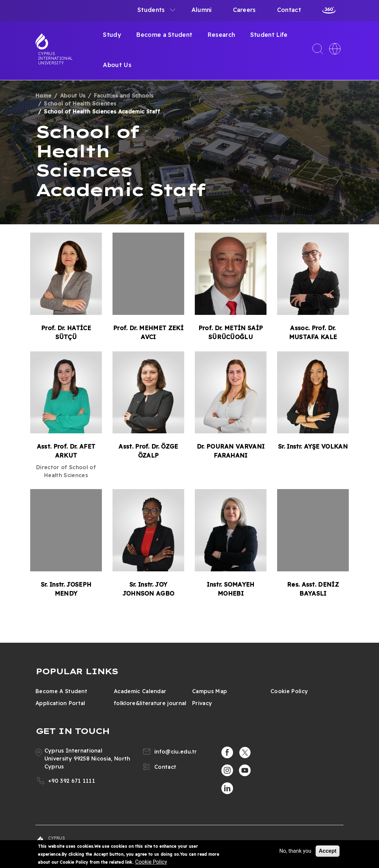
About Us (117, 65)
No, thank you (295, 851)
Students (151, 10)
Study (112, 35)
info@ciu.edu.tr (176, 752)
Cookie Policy (289, 691)
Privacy (202, 703)
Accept (327, 851)
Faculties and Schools (124, 96)
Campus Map (210, 691)
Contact (289, 10)
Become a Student (164, 35)
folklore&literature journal (150, 703)
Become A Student (61, 691)
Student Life (269, 35)
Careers (244, 10)
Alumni (202, 10)
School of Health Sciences (80, 104)
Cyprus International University (55, 58)
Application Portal (60, 703)
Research (221, 35)
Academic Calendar (140, 691)
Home (43, 96)
